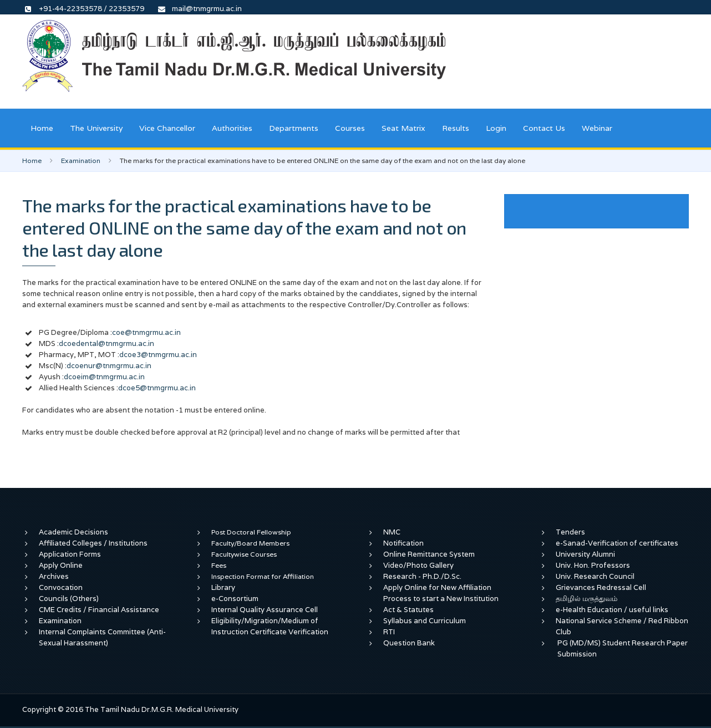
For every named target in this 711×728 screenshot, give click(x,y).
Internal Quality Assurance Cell (265, 610)
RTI (389, 632)
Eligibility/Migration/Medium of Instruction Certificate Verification (270, 626)
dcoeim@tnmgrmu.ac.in (104, 377)
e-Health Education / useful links (612, 610)
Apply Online (61, 565)
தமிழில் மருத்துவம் (586, 599)
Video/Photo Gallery (418, 565)
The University (96, 128)
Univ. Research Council (595, 576)
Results (456, 128)
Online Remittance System (429, 554)
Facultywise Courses (244, 554)
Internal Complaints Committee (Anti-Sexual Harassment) (102, 637)
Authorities (232, 128)
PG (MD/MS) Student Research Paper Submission (623, 648)
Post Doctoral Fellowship (251, 532)
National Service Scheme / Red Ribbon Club (622, 626)
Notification (403, 543)
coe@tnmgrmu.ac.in (146, 332)
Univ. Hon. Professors (593, 565)
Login (496, 128)
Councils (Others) (69, 599)
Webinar (597, 128)
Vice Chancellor (167, 128)
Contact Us (544, 128)
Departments (294, 128)
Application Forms (70, 554)
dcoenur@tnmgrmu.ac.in (109, 366)
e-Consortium (235, 599)
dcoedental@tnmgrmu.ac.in (106, 343)
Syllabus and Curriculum (425, 621)
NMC (392, 532)
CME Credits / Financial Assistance (99, 610)
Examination (81, 161)
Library (223, 587)
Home (42, 128)
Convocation (61, 587)
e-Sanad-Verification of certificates (617, 543)
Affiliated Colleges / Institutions (93, 543)
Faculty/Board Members (250, 543)
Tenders (570, 532)
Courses (350, 128)
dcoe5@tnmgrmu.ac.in (157, 388)
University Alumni (585, 554)
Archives (54, 576)
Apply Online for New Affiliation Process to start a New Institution (442, 593)
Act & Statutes (408, 610)
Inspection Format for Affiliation (263, 576)
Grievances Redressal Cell (601, 587)
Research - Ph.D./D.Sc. (422, 576)
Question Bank (409, 643)
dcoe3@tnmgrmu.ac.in (158, 355)
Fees (219, 565)
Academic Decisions (73, 532)
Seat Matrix (403, 128)
